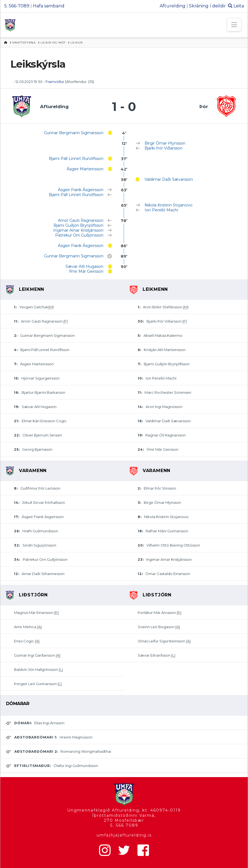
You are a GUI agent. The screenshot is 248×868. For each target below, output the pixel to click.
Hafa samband (49, 6)
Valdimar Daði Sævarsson (169, 179)
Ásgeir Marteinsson (85, 169)
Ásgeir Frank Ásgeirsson (81, 190)
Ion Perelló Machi (161, 210)
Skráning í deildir (207, 6)
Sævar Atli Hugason (84, 266)
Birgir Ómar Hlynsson (165, 143)
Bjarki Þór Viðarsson (164, 148)
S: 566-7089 (17, 6)
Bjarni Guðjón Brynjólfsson (78, 225)
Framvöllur (55, 82)
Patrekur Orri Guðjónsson (79, 235)
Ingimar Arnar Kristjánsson (78, 230)
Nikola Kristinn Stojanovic (169, 205)
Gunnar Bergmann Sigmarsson (74, 133)
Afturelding (173, 6)
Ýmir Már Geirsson (86, 271)
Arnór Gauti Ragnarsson (81, 220)
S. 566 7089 (124, 825)
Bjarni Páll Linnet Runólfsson (76, 159)
